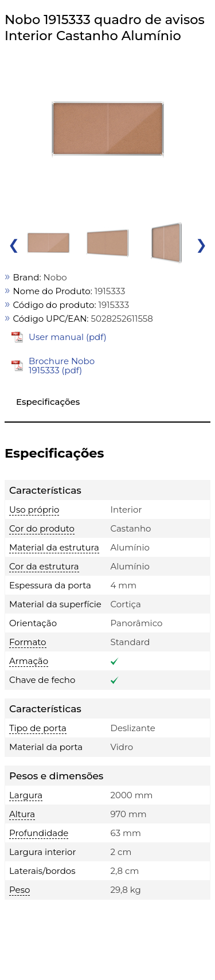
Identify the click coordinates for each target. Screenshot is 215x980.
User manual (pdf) (68, 337)
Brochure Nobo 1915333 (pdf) (62, 366)
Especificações (48, 402)
